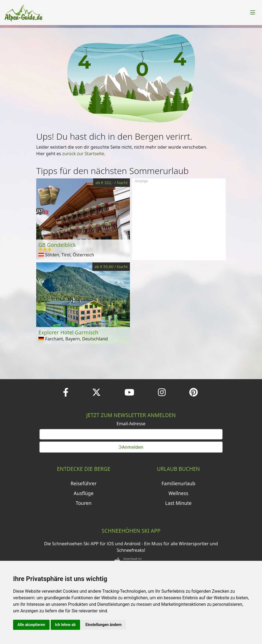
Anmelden (131, 447)
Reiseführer (84, 483)
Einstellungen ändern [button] (104, 625)
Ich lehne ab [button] (65, 625)
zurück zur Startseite (83, 154)
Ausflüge (84, 493)
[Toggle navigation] (253, 13)
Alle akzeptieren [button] (31, 625)
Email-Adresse (131, 424)
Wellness (179, 493)
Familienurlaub (178, 483)
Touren (84, 503)
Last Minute (179, 503)
